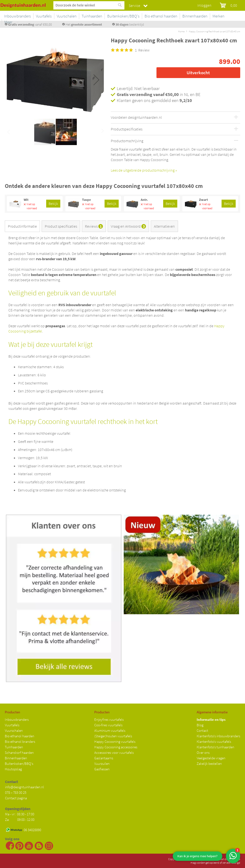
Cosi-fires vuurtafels (108, 725)
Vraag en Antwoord (128, 226)
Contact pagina (16, 798)
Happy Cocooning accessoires (116, 747)
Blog (200, 725)
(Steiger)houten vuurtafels (113, 736)
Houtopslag (13, 769)
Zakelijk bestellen (209, 764)
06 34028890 (32, 830)
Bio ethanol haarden (19, 736)
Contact (202, 730)
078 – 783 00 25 (16, 792)
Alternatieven (164, 226)
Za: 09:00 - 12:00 (20, 820)
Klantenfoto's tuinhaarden (215, 747)
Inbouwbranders (17, 719)
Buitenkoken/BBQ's (19, 764)
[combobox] (89, 5)
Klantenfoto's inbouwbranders (218, 736)
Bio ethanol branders (20, 741)
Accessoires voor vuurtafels (114, 752)
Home (181, 31)
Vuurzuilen (102, 764)
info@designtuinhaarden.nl (25, 787)
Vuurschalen (14, 730)
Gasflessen (102, 769)
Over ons (203, 752)
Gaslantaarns (104, 758)
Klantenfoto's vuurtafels (214, 741)
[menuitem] (63, 16)
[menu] (145, 17)
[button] (96, 80)
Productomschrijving (127, 141)
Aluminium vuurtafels (110, 730)
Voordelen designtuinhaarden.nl (136, 118)
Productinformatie (22, 226)
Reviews (94, 226)
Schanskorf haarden (19, 752)
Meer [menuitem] (234, 16)
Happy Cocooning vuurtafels (115, 741)
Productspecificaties (127, 129)
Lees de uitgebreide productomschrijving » (144, 170)
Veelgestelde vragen (211, 758)
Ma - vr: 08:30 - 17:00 (20, 814)
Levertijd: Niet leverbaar (138, 88)
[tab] (23, 227)
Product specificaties (61, 226)
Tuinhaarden (14, 747)
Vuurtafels (12, 725)
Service (134, 6)
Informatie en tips (211, 719)
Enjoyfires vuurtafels (109, 719)
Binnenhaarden (16, 758)
